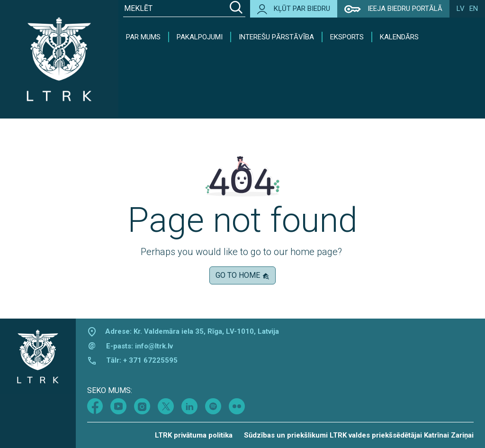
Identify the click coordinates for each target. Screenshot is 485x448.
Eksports (347, 37)
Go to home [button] (242, 275)
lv (461, 9)
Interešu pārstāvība (276, 37)
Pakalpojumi (200, 37)
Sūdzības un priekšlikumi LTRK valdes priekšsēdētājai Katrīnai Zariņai (359, 435)
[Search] (236, 9)
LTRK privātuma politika (194, 435)
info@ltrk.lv (154, 346)
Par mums (143, 37)
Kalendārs (399, 37)
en (474, 9)
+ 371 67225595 (150, 360)
